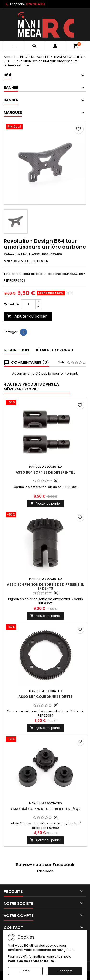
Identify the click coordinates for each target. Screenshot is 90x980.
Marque (10, 261)
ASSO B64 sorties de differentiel (45, 472)
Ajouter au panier (27, 316)
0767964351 (36, 4)
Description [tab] (16, 350)
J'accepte (65, 971)
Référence (12, 254)
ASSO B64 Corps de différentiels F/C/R (45, 809)
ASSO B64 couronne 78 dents (45, 697)
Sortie (25, 971)
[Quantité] (28, 304)
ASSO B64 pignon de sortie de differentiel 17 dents (45, 586)
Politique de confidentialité (31, 961)
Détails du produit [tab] (54, 350)
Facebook (45, 871)
